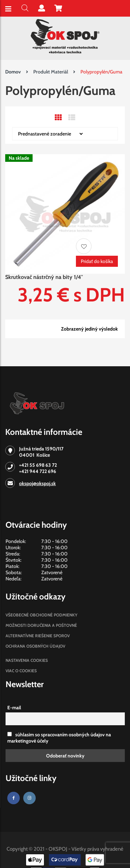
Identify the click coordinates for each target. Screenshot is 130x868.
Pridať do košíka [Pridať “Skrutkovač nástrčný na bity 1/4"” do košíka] (97, 261)
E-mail (14, 708)
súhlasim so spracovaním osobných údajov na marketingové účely (59, 738)
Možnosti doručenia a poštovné (41, 625)
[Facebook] (14, 798)
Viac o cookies (21, 671)
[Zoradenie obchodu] (48, 134)
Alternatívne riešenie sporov (38, 636)
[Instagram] (29, 798)
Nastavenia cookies (27, 660)
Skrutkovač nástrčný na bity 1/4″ (44, 277)
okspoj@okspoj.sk (37, 483)
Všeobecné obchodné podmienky (41, 615)
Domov (13, 72)
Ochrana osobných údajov (35, 646)
